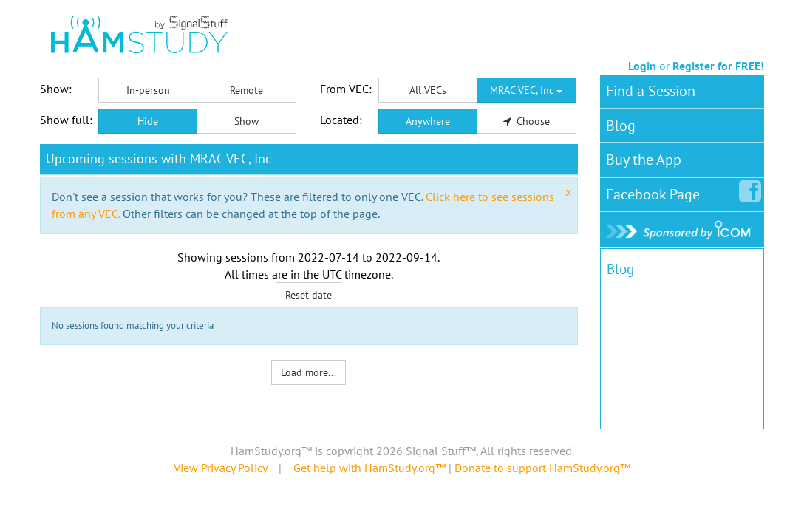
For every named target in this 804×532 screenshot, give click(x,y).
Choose (527, 121)
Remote (246, 90)
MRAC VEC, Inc (526, 90)
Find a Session (651, 91)
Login (642, 66)
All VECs (428, 90)
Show (246, 121)
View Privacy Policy (220, 468)
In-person (148, 90)
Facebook (656, 191)
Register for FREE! (718, 66)
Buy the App (644, 160)
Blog (621, 126)
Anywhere (428, 121)
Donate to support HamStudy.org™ (542, 468)
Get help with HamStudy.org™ (369, 468)
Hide (148, 121)
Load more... (309, 372)
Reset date (309, 295)
